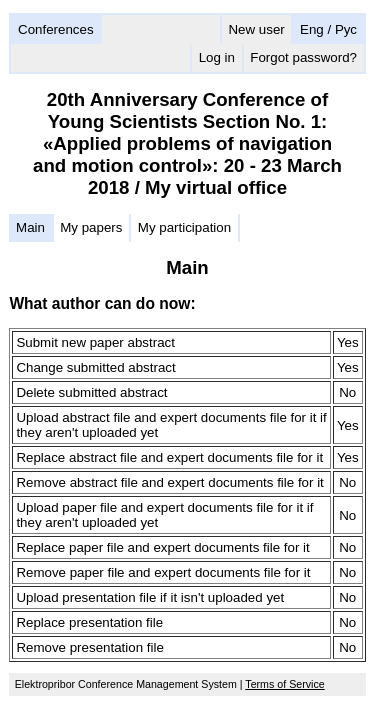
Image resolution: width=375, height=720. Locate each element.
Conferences (56, 29)
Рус (346, 29)
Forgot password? (303, 57)
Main (30, 227)
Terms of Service (284, 684)
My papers (91, 227)
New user (256, 29)
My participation (184, 227)
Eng (312, 29)
